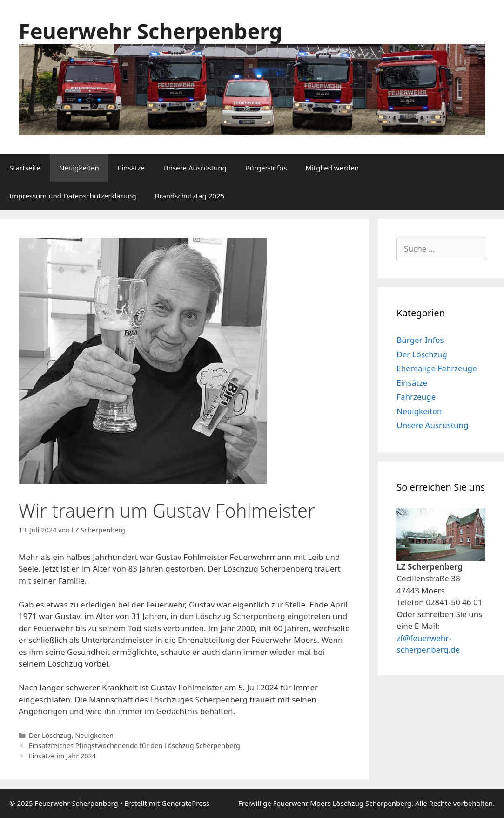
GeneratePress (185, 803)
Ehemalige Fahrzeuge (437, 368)
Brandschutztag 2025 (190, 196)
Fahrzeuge (416, 397)
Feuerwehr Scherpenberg (150, 31)
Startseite (25, 168)
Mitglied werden (332, 168)
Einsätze (131, 168)
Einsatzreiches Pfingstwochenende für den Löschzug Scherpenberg (134, 746)
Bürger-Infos (266, 168)
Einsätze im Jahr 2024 (62, 756)
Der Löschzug (50, 735)
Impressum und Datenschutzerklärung (73, 196)
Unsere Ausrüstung (195, 168)
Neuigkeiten (79, 168)
